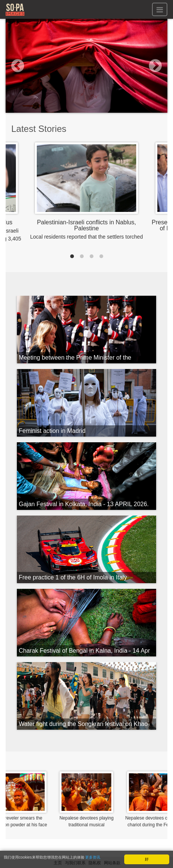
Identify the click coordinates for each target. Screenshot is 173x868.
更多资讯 (93, 858)
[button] (18, 66)
